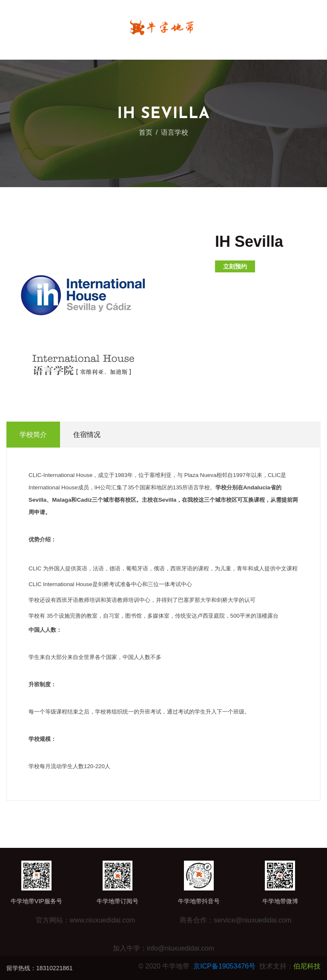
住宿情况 (87, 435)
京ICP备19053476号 (224, 966)
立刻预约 (235, 266)
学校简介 (33, 435)
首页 (146, 132)
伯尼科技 (307, 966)
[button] (152, 242)
